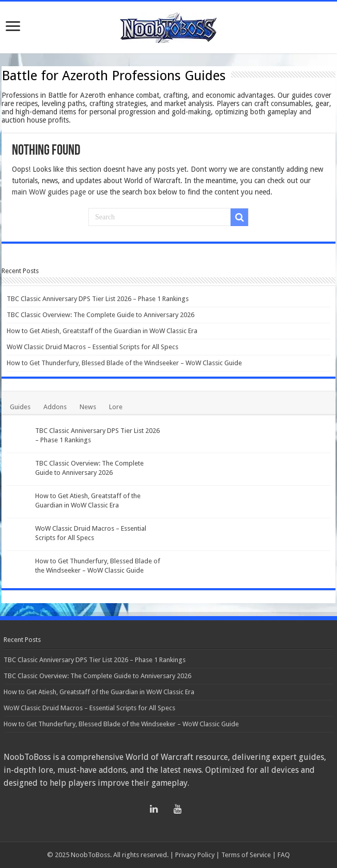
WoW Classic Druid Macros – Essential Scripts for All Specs (93, 347)
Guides (20, 407)
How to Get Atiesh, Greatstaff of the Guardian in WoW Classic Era (102, 331)
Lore (116, 407)
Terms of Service (246, 855)
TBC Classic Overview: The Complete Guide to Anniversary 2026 (101, 315)
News (88, 407)
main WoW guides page (49, 192)
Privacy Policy (195, 855)
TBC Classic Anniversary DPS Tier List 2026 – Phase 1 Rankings (98, 299)
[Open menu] (13, 27)
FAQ (284, 855)
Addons (55, 407)
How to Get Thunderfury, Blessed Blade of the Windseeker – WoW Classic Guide (124, 363)
